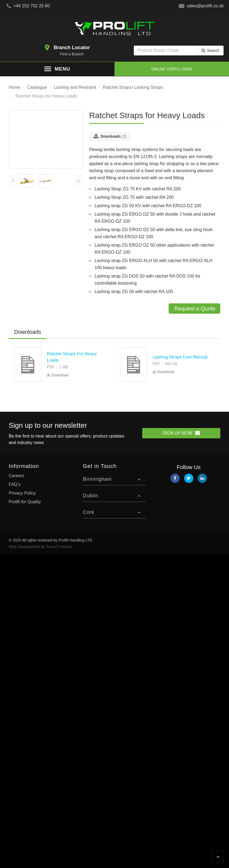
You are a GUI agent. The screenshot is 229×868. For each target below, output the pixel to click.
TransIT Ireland (59, 546)
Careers (16, 475)
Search (213, 51)
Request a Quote (195, 308)
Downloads (28, 332)
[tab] (28, 332)
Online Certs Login (172, 69)
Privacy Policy (22, 493)
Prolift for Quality (25, 501)
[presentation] (13, 207)
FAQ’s (15, 484)
